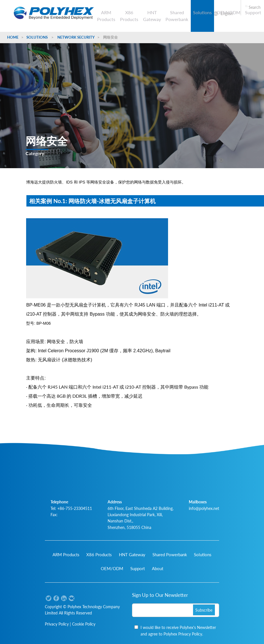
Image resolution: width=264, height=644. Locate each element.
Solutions (202, 12)
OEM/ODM (229, 12)
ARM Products (106, 16)
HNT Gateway (152, 16)
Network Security (76, 37)
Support (253, 12)
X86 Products (129, 16)
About (158, 568)
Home (13, 37)
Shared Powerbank (177, 16)
